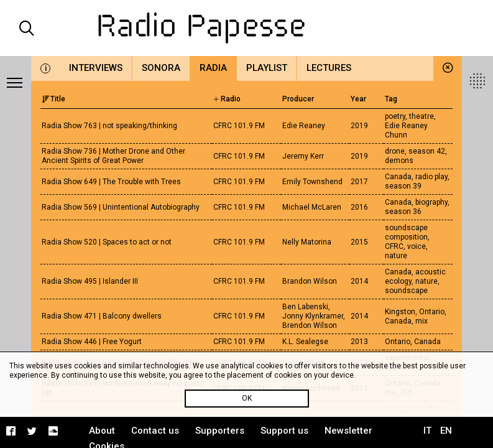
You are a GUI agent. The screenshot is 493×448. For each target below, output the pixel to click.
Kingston (400, 312)
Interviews (96, 68)
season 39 (403, 186)
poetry (395, 116)
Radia (213, 68)
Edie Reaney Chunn (406, 130)
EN (446, 431)
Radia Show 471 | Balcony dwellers (102, 316)
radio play (431, 177)
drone (395, 151)
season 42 (427, 151)
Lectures (329, 68)
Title (53, 99)
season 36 (403, 212)
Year (358, 99)
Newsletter (348, 431)
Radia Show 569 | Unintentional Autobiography (121, 207)
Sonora (161, 68)
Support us (284, 431)
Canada (398, 177)
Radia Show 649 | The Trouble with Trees (111, 182)
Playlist (267, 68)
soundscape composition (406, 232)
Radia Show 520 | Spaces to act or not (107, 242)
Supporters (220, 431)
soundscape (406, 291)
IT (427, 431)
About (102, 431)
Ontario (432, 312)
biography (431, 202)
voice (417, 246)
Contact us (155, 431)
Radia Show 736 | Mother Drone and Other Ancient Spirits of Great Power (113, 156)
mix (422, 321)
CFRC (394, 246)
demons (399, 161)
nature (396, 256)
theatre (422, 116)
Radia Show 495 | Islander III (90, 281)
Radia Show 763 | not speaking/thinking (109, 126)
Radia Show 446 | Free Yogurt (92, 342)
